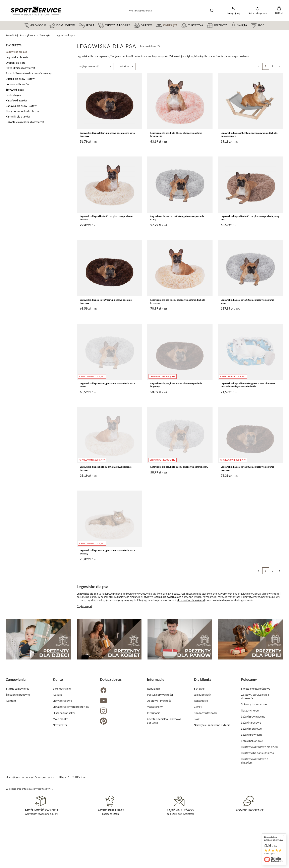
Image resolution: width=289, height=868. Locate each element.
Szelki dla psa (14, 95)
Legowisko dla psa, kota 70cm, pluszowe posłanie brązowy (176, 385)
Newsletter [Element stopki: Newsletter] (60, 811)
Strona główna (27, 35)
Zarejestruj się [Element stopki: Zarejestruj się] (62, 774)
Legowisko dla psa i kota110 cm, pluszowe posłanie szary (177, 218)
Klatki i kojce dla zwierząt (20, 68)
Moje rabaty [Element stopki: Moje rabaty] (60, 805)
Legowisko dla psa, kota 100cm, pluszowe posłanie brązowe (247, 468)
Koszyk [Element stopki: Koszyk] (57, 781)
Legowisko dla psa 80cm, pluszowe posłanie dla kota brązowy (107, 134)
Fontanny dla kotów (18, 84)
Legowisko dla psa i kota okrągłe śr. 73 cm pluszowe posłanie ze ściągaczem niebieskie (248, 385)
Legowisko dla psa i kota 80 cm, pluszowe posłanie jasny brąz (250, 218)
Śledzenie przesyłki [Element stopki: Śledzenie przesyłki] (18, 781)
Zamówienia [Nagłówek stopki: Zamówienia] (16, 765)
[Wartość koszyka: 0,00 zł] (279, 11)
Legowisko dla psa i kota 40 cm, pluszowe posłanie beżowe (106, 218)
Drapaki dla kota (16, 63)
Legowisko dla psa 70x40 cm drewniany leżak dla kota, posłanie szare (249, 134)
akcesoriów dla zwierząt (191, 600)
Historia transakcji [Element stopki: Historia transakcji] (64, 799)
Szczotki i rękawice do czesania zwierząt (29, 73)
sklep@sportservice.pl (20, 863)
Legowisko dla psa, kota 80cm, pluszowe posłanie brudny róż (176, 134)
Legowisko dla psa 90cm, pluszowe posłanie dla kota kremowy (178, 301)
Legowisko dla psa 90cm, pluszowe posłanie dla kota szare (107, 385)
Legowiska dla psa (16, 52)
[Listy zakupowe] (257, 11)
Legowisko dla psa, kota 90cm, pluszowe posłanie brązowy (106, 301)
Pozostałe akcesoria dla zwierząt (25, 122)
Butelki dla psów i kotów (20, 79)
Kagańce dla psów (16, 100)
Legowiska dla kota (17, 57)
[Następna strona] (280, 66)
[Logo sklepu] (36, 11)
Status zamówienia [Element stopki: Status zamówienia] (18, 774)
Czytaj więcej (84, 606)
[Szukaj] (212, 11)
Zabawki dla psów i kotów (21, 106)
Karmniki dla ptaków (18, 117)
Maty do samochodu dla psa (22, 111)
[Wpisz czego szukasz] (171, 11)
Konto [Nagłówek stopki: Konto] (58, 765)
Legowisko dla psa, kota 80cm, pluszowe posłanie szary (179, 467)
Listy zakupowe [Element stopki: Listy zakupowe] (62, 787)
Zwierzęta (45, 35)
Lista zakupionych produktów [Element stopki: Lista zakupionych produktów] (71, 793)
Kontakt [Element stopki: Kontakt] (11, 787)
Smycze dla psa (15, 90)
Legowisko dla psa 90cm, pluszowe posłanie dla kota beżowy (107, 552)
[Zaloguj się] (233, 11)
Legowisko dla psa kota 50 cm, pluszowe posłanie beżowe (106, 468)
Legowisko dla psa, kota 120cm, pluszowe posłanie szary (247, 301)
